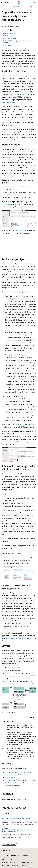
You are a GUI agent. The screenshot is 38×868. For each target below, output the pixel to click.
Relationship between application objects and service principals (18, 42)
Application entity (21, 230)
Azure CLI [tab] (18, 553)
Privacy (12, 863)
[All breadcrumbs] (3, 7)
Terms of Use (5, 865)
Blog (25, 860)
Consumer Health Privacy (25, 863)
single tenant (15, 94)
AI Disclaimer (5, 860)
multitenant (25, 94)
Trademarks (15, 865)
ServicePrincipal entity (23, 424)
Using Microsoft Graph (13, 780)
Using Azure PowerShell (13, 775)
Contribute (5, 863)
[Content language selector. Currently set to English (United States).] (10, 851)
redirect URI (16, 97)
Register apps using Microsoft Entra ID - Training (16, 818)
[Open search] (30, 3)
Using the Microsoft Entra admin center (18, 772)
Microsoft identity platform (14, 7)
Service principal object (10, 38)
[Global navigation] (2, 3)
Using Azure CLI (10, 777)
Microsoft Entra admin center (11, 204)
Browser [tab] (4, 553)
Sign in (35, 2)
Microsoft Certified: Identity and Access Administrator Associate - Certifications (17, 831)
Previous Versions (16, 860)
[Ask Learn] (31, 7)
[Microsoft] (19, 3)
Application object (8, 36)
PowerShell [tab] (11, 553)
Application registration (10, 33)
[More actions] (35, 7)
